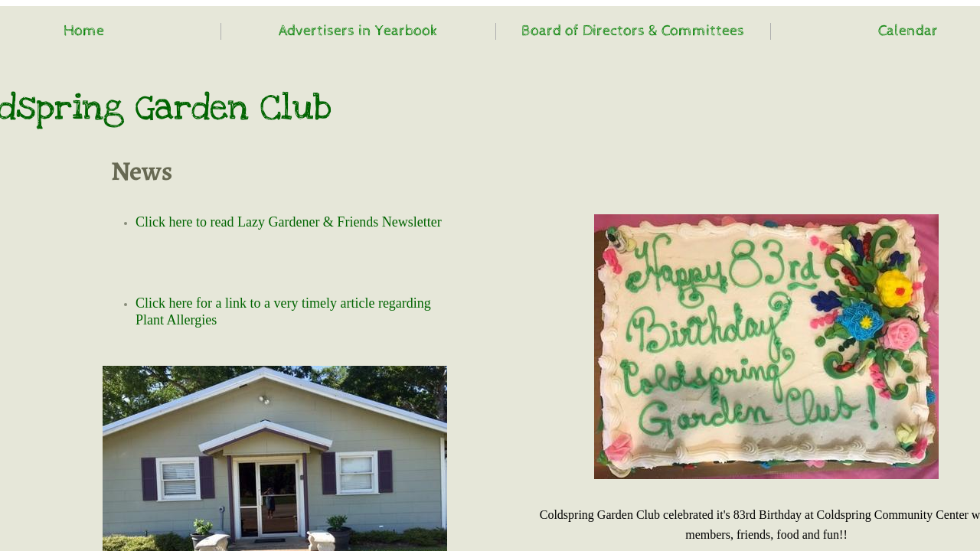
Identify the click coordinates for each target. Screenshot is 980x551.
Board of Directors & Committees (633, 31)
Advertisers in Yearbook (358, 31)
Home (84, 31)
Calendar (908, 31)
